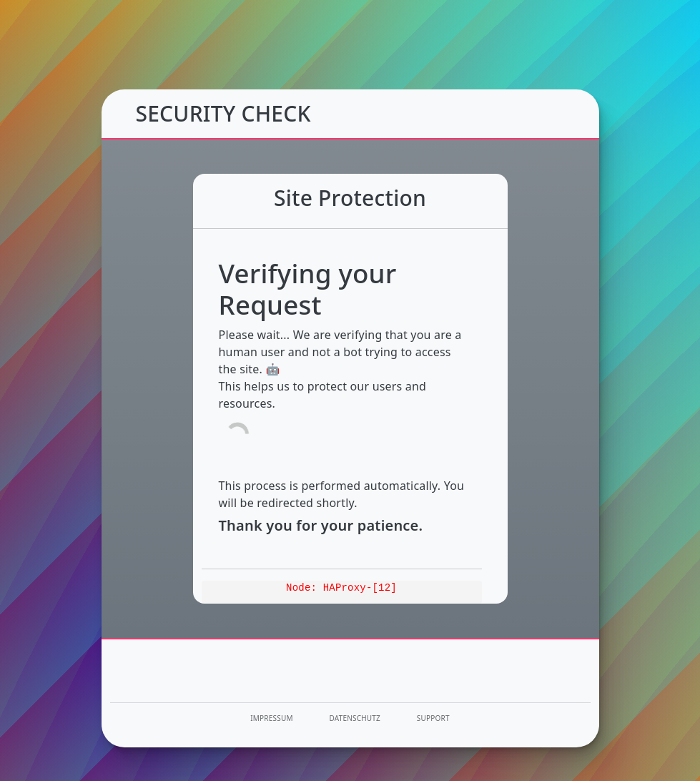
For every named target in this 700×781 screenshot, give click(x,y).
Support (433, 718)
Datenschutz (355, 718)
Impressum (271, 718)
